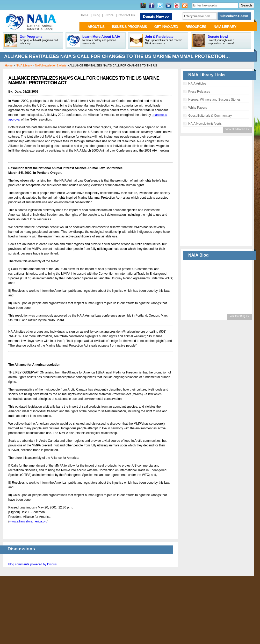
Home (9, 65)
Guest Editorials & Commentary (210, 116)
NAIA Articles (197, 84)
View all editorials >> (237, 129)
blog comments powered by (32, 564)
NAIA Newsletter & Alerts (51, 65)
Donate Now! (218, 37)
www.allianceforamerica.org (28, 521)
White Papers (198, 108)
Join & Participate (159, 37)
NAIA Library (24, 65)
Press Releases (199, 92)
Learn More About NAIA (101, 37)
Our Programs (31, 37)
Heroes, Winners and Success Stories (214, 100)
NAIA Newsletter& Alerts (205, 124)
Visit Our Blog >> (239, 316)
